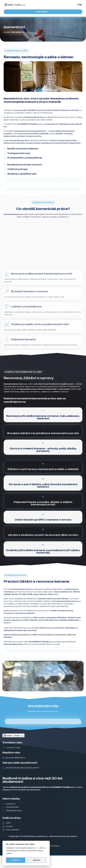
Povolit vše (16, 860)
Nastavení (37, 860)
